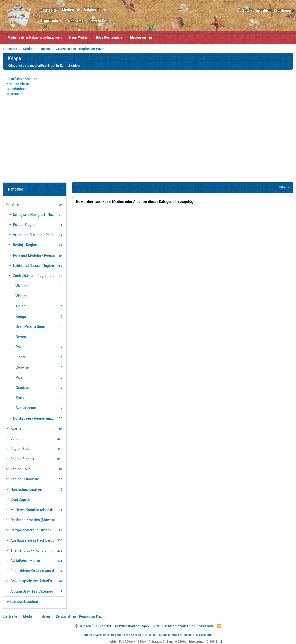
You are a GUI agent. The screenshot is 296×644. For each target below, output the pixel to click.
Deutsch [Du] (86, 626)
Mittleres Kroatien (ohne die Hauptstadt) (34, 510)
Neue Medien (79, 37)
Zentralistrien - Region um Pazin (35, 276)
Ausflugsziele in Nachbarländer (33, 540)
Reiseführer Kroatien (22, 79)
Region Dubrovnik (24, 479)
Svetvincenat (26, 408)
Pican (20, 377)
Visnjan (21, 296)
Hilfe (156, 626)
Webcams (75, 21)
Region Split (20, 469)
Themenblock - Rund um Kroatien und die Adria (33, 550)
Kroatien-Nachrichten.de (99, 635)
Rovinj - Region (25, 245)
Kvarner (16, 428)
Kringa (21, 316)
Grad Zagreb (20, 500)
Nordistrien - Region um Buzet (34, 418)
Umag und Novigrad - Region (35, 215)
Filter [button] (283, 187)
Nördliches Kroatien (26, 489)
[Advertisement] (148, 142)
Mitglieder (92, 10)
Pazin (20, 347)
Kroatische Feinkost (129, 635)
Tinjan (20, 306)
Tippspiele (49, 20)
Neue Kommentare (109, 37)
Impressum (15, 94)
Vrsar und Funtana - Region (35, 235)
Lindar (20, 357)
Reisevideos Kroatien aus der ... (35, 571)
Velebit (16, 439)
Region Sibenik (22, 459)
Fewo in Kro (98, 21)
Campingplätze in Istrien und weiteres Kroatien (34, 530)
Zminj (20, 398)
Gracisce (23, 388)
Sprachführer (16, 89)
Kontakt (105, 626)
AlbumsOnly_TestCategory (32, 591)
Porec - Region (25, 225)
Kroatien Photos (18, 84)
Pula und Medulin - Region (34, 255)
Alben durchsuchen (22, 602)
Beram (21, 337)
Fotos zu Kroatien (183, 635)
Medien (68, 10)
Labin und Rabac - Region (33, 266)
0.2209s (181, 642)
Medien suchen (141, 37)
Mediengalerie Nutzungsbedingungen (35, 37)
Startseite (49, 10)
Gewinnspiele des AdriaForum (34, 581)
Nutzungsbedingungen (132, 626)
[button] (79, 10)
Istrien (15, 204)
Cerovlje (22, 367)
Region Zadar (21, 449)
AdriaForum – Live (25, 561)
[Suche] (245, 10)
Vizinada (22, 286)
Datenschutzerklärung (179, 626)
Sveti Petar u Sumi (30, 326)
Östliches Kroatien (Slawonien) (35, 520)
